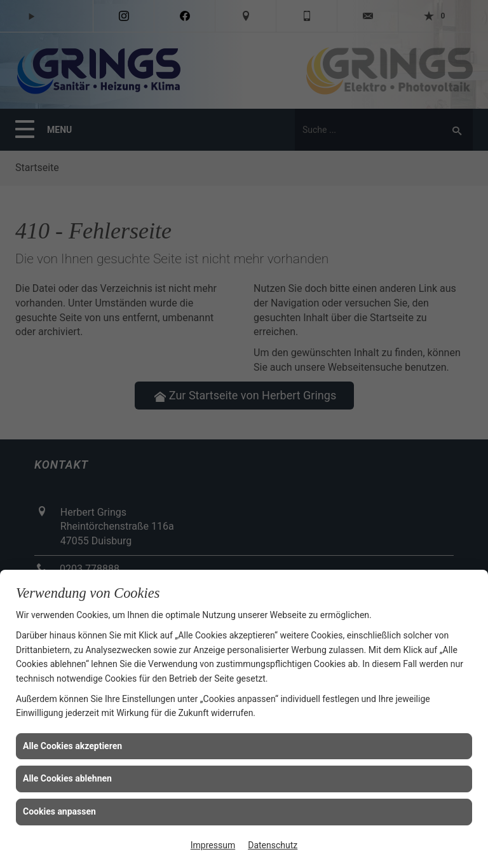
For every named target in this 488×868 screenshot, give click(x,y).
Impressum (213, 845)
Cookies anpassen (59, 811)
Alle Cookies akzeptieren (72, 746)
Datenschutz (273, 845)
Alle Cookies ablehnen (67, 778)
